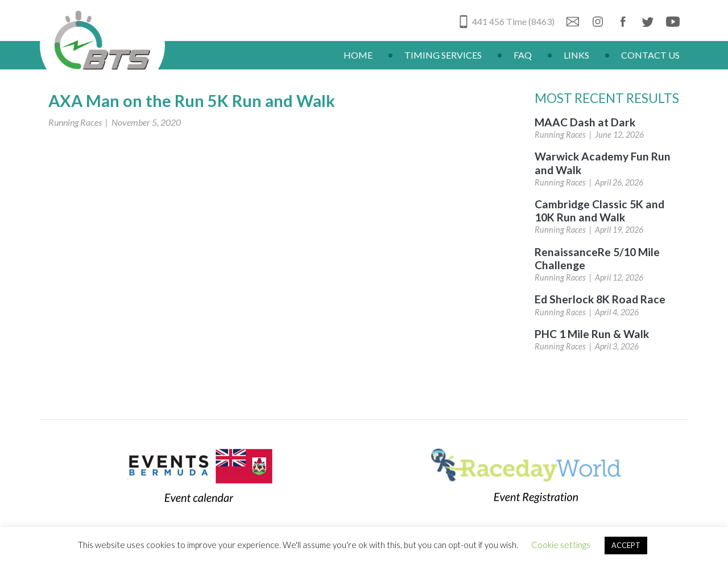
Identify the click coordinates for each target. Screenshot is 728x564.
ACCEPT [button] (626, 545)
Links (576, 55)
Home (358, 55)
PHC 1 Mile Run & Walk (592, 334)
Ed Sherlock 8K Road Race (600, 299)
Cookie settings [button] (561, 545)
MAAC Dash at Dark (585, 122)
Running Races (75, 122)
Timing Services (443, 55)
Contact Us (650, 55)
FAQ (523, 55)
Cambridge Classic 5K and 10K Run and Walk (599, 211)
